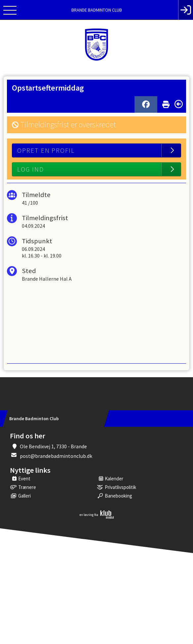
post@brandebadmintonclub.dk (56, 456)
